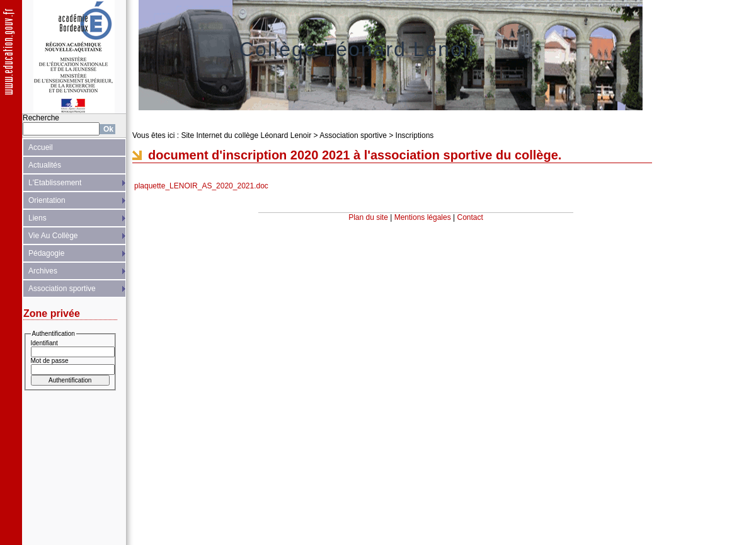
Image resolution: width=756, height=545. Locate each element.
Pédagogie (46, 253)
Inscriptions (415, 135)
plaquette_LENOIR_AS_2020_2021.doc (201, 186)
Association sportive (62, 289)
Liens (37, 218)
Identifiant (44, 343)
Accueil (41, 147)
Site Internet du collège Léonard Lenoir (246, 135)
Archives (43, 271)
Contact (470, 217)
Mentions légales (423, 217)
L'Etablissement (55, 183)
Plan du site (368, 217)
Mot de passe (50, 361)
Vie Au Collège (53, 236)
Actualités (45, 165)
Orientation (47, 200)
